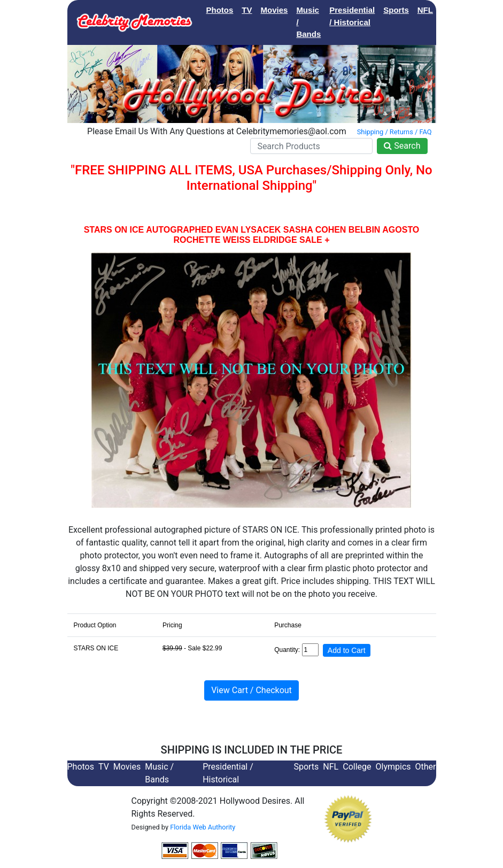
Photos (220, 10)
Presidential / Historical (352, 16)
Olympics (393, 767)
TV (247, 10)
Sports (396, 10)
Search (402, 146)
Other (426, 767)
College (456, 10)
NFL (425, 10)
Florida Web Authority (203, 827)
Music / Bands (308, 22)
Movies (274, 10)
